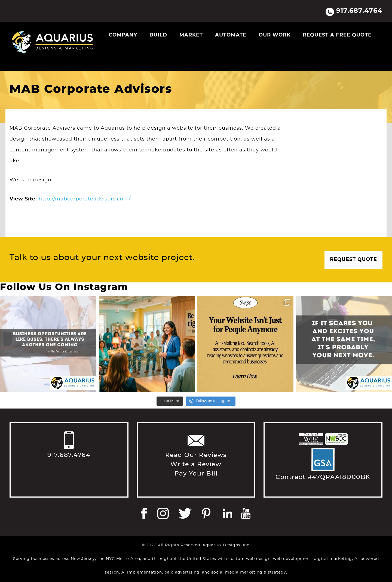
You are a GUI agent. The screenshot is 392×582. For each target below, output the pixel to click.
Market (191, 35)
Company (123, 35)
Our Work (275, 35)
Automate (231, 35)
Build (158, 35)
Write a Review (196, 464)
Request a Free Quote (337, 35)
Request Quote (353, 260)
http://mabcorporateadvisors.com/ (85, 199)
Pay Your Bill (196, 474)
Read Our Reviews (196, 455)
